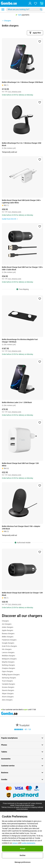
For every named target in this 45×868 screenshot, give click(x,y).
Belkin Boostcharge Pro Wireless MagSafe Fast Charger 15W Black (20, 341)
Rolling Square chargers (11, 675)
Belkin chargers (8, 637)
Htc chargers (7, 649)
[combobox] (24, 9)
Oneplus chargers (8, 668)
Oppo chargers (7, 671)
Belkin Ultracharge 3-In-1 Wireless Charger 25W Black (22, 82)
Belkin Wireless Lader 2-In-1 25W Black (17, 402)
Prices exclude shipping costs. (25, 805)
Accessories (22, 759)
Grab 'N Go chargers (9, 646)
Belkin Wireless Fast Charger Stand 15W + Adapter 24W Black (21, 528)
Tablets (22, 752)
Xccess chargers (8, 687)
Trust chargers (7, 681)
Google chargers (8, 643)
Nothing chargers (8, 665)
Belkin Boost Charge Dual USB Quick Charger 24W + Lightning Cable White (21, 201)
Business (22, 773)
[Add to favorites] (40, 42)
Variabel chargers (8, 684)
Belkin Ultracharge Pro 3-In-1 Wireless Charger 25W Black (22, 144)
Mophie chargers (8, 662)
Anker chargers (8, 627)
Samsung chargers (9, 678)
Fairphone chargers (9, 640)
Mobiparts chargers (9, 659)
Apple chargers (7, 630)
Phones (22, 745)
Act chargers (7, 624)
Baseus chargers (8, 634)
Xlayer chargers (8, 694)
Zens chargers (7, 700)
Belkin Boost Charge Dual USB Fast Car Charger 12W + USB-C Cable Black (22, 268)
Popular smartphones (22, 738)
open (26, 710)
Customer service (22, 766)
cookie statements (28, 843)
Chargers (6, 21)
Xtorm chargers (8, 697)
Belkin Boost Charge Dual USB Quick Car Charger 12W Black (22, 594)
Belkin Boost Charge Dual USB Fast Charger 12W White (20, 464)
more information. (22, 809)
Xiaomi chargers (8, 690)
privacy (15, 843)
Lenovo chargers (8, 652)
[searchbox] (23, 9)
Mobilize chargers (8, 656)
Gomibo (22, 779)
